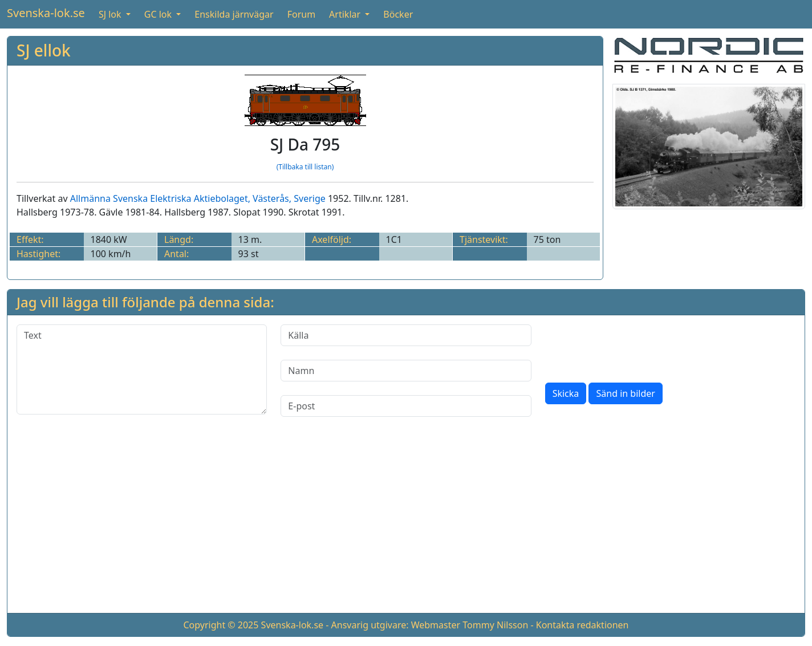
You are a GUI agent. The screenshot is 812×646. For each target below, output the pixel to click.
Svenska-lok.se (46, 13)
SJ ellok (44, 50)
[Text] (142, 369)
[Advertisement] (406, 524)
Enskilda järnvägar (234, 14)
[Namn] (406, 371)
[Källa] (406, 335)
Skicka (566, 393)
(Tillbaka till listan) (305, 167)
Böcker (398, 14)
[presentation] (632, 347)
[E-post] (406, 406)
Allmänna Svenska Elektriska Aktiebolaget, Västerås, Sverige (198, 198)
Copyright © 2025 (221, 625)
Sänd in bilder (625, 393)
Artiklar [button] (346, 14)
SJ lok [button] (111, 14)
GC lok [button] (159, 14)
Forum (301, 14)
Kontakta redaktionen (582, 625)
